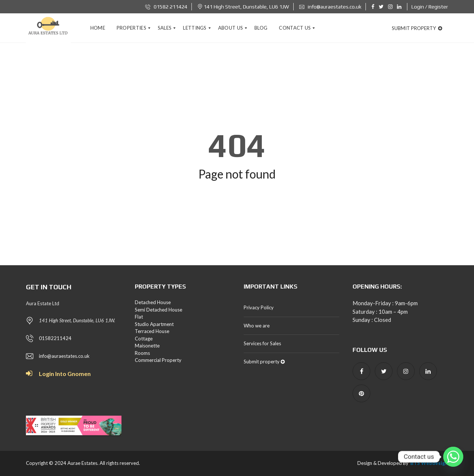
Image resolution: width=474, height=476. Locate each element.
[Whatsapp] (453, 457)
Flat (139, 317)
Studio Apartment (154, 324)
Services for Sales (262, 343)
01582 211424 (166, 7)
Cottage (144, 339)
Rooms (142, 353)
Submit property (417, 28)
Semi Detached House (158, 310)
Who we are (257, 326)
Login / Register (430, 7)
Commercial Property (158, 360)
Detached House (153, 302)
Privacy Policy (259, 307)
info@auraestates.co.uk (330, 7)
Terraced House (152, 331)
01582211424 (55, 338)
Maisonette (147, 346)
